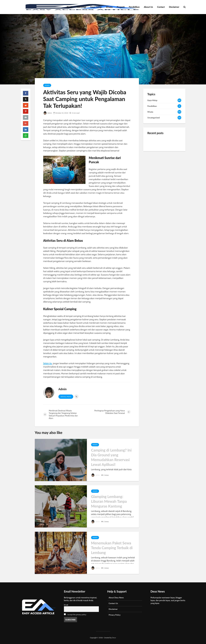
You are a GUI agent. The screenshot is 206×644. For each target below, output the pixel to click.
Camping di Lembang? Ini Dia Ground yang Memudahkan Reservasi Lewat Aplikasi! (111, 457)
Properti (121, 7)
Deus (114, 638)
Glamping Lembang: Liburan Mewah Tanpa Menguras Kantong (109, 501)
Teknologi (81, 7)
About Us (148, 7)
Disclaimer (174, 7)
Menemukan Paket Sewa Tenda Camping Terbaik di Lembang (112, 548)
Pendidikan (134, 7)
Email (66, 605)
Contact (161, 7)
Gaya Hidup (96, 7)
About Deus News (116, 598)
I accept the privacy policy (77, 615)
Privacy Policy (115, 615)
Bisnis (70, 7)
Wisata (109, 7)
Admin (48, 113)
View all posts (66, 397)
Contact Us (113, 603)
